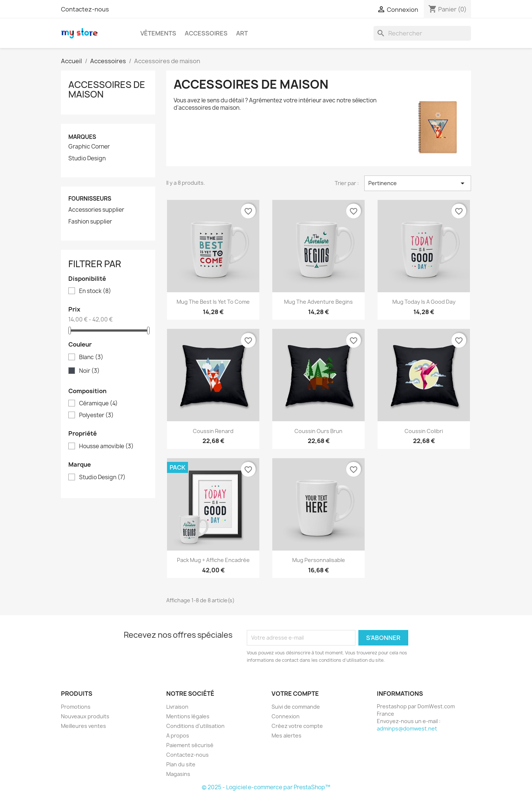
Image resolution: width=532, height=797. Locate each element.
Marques (82, 137)
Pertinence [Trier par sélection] (418, 183)
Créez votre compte (297, 726)
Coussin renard (213, 431)
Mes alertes (287, 735)
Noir (89, 371)
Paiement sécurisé (190, 745)
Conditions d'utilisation (195, 726)
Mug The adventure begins (318, 302)
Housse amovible (106, 446)
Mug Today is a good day (424, 302)
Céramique (98, 403)
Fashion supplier (90, 222)
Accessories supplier (96, 210)
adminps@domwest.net (407, 728)
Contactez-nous (85, 9)
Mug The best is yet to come (213, 302)
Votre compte (295, 694)
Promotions (76, 707)
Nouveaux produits (85, 716)
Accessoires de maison (107, 89)
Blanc (91, 357)
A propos (178, 735)
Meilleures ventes (83, 726)
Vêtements (158, 33)
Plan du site (181, 764)
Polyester (96, 415)
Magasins (178, 774)
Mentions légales (188, 716)
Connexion (286, 716)
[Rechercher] (422, 33)
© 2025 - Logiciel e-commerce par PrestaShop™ (266, 787)
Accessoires (206, 33)
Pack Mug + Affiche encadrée (213, 560)
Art (242, 33)
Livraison (177, 707)
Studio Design (87, 159)
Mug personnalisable (319, 560)
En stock (95, 291)
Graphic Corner (89, 147)
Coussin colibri (424, 431)
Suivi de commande (296, 707)
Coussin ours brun (318, 431)
